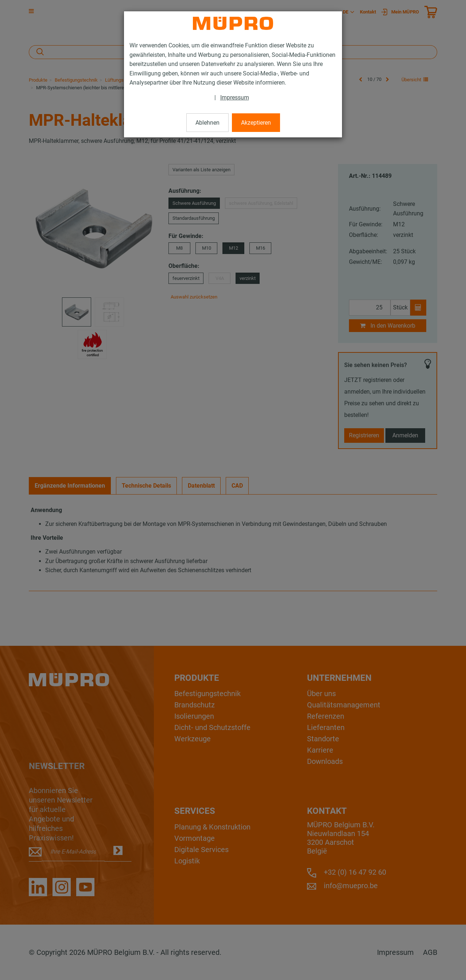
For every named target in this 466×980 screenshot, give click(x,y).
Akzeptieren (256, 123)
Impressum (235, 97)
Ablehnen (207, 123)
